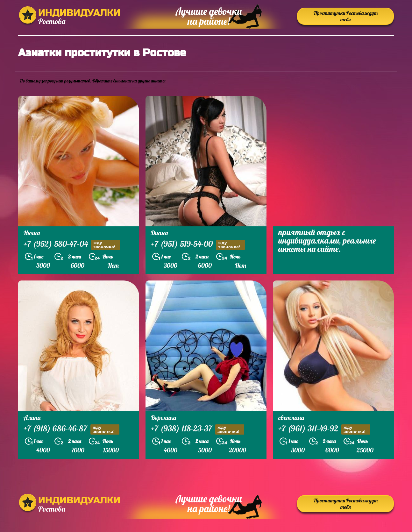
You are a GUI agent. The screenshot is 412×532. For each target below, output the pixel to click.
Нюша (32, 233)
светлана (291, 418)
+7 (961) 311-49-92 (324, 429)
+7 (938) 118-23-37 (198, 429)
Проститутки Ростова (346, 16)
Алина (32, 418)
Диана (159, 233)
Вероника (163, 418)
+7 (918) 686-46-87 (71, 429)
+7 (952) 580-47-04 (72, 245)
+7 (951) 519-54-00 (198, 245)
